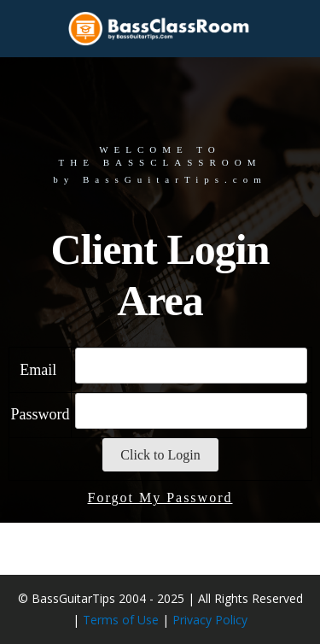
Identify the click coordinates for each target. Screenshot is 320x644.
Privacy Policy (210, 620)
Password (45, 466)
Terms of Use (121, 620)
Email (45, 422)
